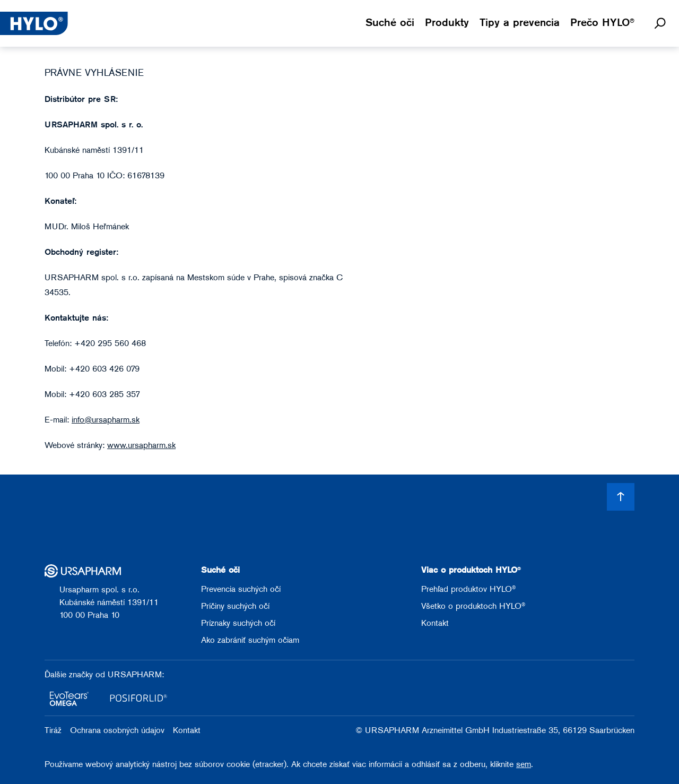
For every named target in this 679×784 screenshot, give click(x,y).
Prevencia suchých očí (241, 590)
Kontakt (435, 624)
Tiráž (53, 731)
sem (524, 765)
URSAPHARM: (136, 675)
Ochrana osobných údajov (117, 731)
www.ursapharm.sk (141, 446)
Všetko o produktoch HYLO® (473, 607)
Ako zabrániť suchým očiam (250, 641)
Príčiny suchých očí (235, 607)
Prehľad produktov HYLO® (468, 590)
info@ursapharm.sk (106, 420)
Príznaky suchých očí (238, 624)
